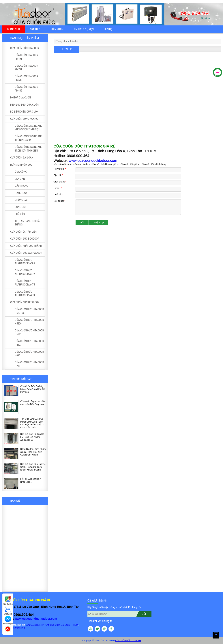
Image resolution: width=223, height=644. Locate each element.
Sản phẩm (57, 29)
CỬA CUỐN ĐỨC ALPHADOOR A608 (25, 262)
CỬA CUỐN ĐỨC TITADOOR (25, 48)
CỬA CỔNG (21, 172)
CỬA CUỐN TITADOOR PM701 (26, 68)
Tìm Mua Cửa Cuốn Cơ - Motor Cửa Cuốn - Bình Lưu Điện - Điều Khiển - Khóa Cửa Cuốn (32, 423)
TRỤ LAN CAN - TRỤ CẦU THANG (28, 223)
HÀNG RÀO (21, 193)
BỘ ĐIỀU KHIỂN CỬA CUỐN (24, 112)
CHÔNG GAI (21, 200)
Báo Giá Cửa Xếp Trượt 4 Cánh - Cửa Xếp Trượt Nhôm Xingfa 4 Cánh (33, 467)
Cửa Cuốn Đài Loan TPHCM (64, 625)
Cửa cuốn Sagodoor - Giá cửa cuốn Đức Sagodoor (33, 403)
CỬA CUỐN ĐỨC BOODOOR (25, 239)
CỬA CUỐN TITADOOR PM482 (26, 89)
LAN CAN (20, 179)
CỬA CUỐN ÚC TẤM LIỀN (23, 232)
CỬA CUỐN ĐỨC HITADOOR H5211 (29, 332)
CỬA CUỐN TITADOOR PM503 (26, 78)
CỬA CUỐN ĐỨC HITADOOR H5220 (29, 322)
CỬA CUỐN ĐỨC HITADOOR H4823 (29, 343)
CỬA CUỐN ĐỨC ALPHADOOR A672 (25, 272)
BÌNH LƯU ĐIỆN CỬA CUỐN (24, 105)
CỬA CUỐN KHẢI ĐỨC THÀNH (26, 246)
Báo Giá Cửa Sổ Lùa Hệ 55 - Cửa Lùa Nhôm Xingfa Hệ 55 (32, 437)
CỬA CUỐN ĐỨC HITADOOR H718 (29, 364)
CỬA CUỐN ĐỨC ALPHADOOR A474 (25, 294)
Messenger (8, 620)
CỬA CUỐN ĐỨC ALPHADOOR (26, 253)
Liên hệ (108, 29)
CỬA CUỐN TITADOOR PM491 (26, 57)
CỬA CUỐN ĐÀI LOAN (22, 158)
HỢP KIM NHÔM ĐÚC (21, 165)
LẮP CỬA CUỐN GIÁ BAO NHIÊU (31, 481)
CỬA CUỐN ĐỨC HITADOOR (25, 302)
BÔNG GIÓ (20, 207)
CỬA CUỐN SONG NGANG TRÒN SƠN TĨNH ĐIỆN (29, 149)
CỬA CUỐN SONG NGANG (24, 119)
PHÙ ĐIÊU (20, 214)
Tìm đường (8, 601)
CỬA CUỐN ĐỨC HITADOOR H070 (29, 354)
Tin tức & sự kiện (84, 29)
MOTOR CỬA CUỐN (20, 98)
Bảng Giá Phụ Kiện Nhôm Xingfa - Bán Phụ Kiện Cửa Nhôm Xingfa (33, 452)
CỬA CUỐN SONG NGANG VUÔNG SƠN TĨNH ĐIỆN (29, 128)
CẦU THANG (21, 186)
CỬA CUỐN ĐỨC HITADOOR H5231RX (29, 311)
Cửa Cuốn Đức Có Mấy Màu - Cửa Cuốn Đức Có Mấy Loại (33, 389)
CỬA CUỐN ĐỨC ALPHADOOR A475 (25, 283)
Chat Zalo (8, 610)
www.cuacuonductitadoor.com (93, 160)
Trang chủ (13, 29)
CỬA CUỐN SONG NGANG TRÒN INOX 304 (29, 138)
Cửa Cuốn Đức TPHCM (37, 625)
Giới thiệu (36, 29)
